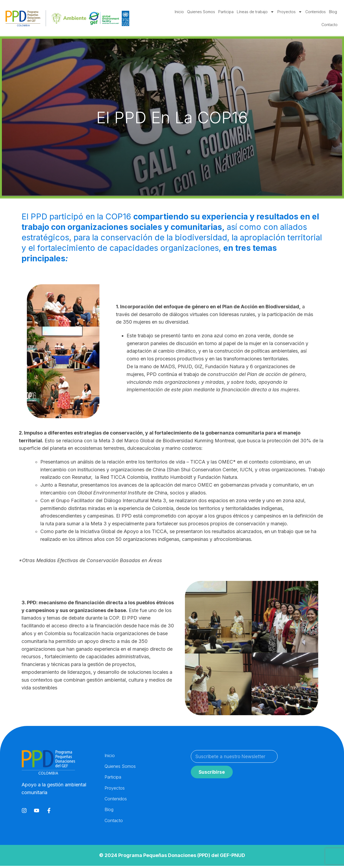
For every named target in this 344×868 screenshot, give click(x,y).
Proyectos (290, 12)
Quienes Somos (201, 12)
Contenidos (316, 12)
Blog (333, 12)
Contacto (329, 25)
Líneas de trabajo (255, 12)
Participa (226, 12)
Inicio (179, 12)
